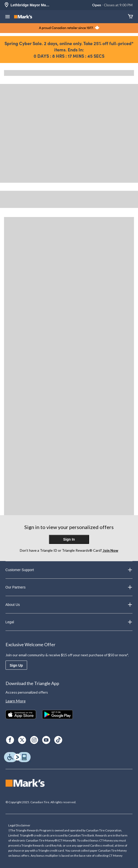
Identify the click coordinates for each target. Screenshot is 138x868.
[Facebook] (10, 740)
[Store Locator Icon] (7, 5)
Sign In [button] (69, 539)
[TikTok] (58, 740)
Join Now (110, 550)
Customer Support (69, 570)
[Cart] (130, 17)
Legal (69, 622)
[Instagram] (34, 740)
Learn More (16, 701)
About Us (69, 605)
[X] (22, 740)
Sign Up (16, 665)
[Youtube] (46, 740)
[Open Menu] (8, 17)
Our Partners (69, 587)
